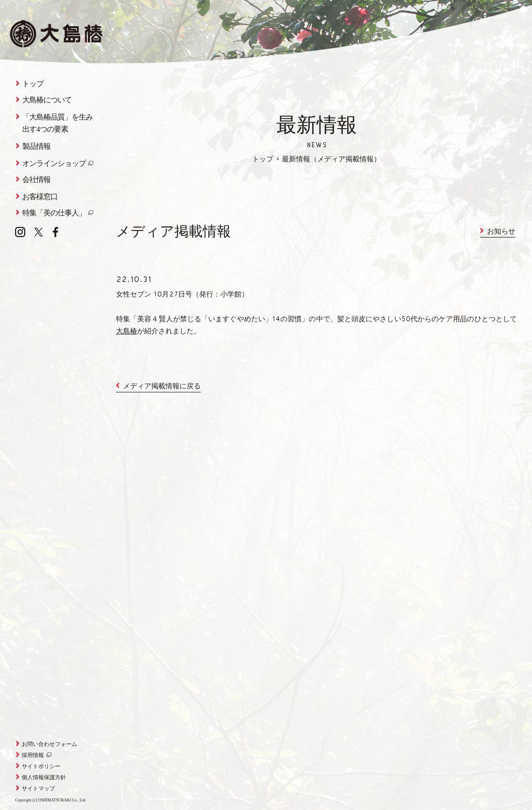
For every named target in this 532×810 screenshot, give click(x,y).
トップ (263, 160)
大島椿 (127, 332)
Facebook (55, 232)
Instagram (20, 232)
